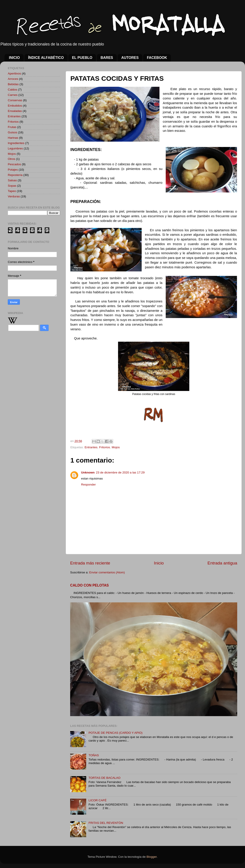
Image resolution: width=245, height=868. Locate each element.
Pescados (14, 164)
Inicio (159, 563)
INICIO (14, 58)
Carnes (13, 95)
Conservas (15, 100)
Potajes (13, 170)
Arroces (13, 79)
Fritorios (105, 447)
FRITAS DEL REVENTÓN (106, 823)
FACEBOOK (157, 58)
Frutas (12, 127)
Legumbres (15, 148)
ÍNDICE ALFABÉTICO (46, 58)
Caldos (12, 90)
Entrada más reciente (90, 563)
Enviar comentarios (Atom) (107, 572)
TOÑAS (94, 755)
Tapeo (12, 191)
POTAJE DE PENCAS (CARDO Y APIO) (115, 733)
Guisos (12, 132)
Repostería (15, 175)
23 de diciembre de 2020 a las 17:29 (120, 472)
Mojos (116, 447)
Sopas (12, 186)
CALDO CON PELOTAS (89, 585)
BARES (107, 58)
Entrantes (91, 447)
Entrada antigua (222, 563)
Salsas (12, 180)
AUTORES (130, 58)
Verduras (14, 196)
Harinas (13, 138)
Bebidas (13, 84)
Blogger (152, 857)
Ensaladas (15, 111)
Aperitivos (14, 73)
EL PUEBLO (82, 58)
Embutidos (15, 106)
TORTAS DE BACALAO (104, 778)
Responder (88, 485)
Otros (11, 159)
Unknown (88, 472)
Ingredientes (16, 143)
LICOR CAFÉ (97, 800)
